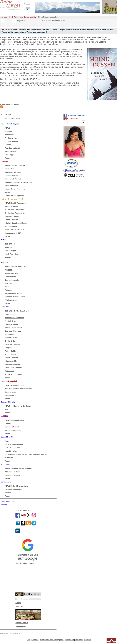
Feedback (35, 640)
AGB (62, 640)
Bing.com (19, 606)
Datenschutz (69, 640)
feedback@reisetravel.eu (67, 85)
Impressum (79, 640)
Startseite (4, 17)
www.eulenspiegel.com (63, 75)
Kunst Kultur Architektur (28, 17)
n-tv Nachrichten (24, 599)
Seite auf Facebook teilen (76, 115)
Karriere (49, 640)
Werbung (88, 640)
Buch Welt (13, 17)
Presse (42, 640)
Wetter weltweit (22, 623)
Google (18, 603)
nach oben (111, 642)
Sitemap (56, 640)
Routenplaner (21, 627)
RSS (29, 640)
